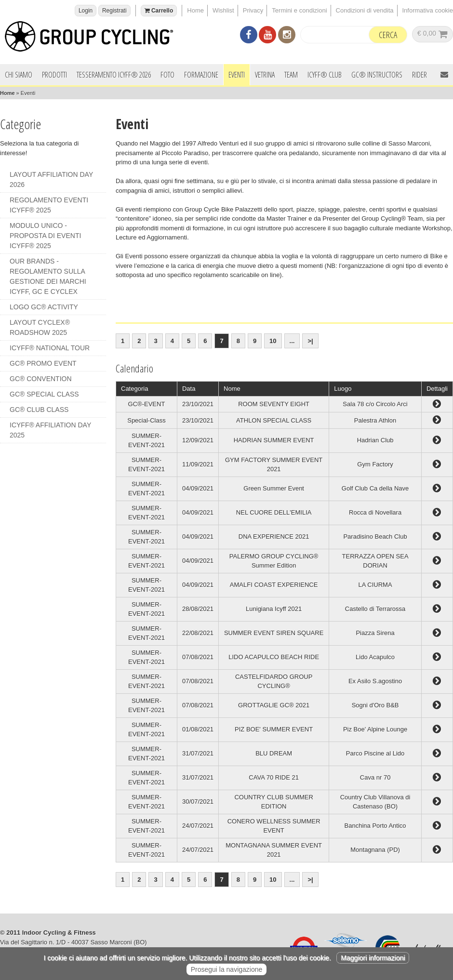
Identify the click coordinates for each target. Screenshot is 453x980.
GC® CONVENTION (41, 379)
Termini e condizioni (299, 10)
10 (273, 341)
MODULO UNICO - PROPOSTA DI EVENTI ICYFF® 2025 (45, 236)
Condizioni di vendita (365, 10)
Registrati (114, 11)
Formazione (201, 75)
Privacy (253, 10)
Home (195, 10)
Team (291, 75)
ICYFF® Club (325, 75)
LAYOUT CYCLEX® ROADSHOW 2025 (40, 327)
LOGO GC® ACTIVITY (44, 307)
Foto (167, 75)
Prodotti (54, 75)
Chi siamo (19, 75)
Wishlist (223, 10)
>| (310, 341)
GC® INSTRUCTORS (377, 75)
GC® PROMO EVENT (43, 363)
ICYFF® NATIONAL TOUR (50, 348)
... (292, 341)
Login (86, 11)
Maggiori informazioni (373, 958)
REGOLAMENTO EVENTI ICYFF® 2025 (49, 205)
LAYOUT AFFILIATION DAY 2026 (51, 179)
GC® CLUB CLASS (39, 410)
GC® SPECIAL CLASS (44, 394)
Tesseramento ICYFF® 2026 (114, 75)
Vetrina (265, 75)
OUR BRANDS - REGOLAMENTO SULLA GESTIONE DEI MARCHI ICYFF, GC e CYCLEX (48, 276)
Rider (420, 75)
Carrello (159, 11)
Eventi (237, 75)
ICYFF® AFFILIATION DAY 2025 (50, 430)
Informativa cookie (428, 10)
